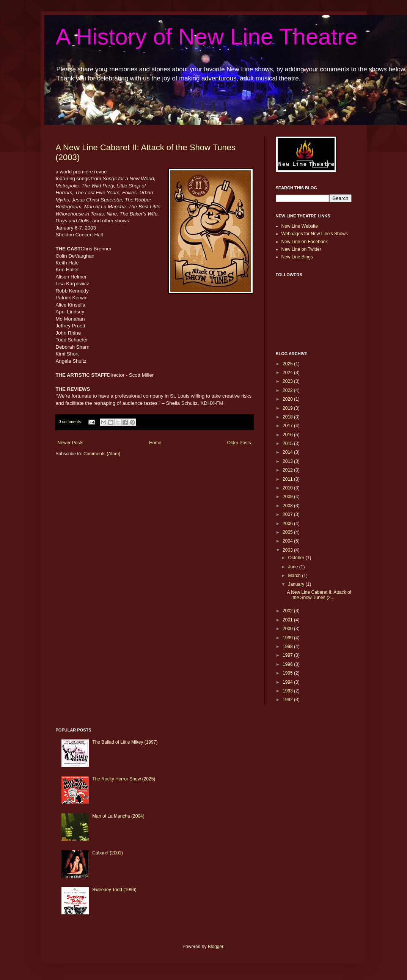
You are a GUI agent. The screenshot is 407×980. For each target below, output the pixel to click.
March (295, 576)
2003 (288, 550)
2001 (288, 620)
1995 (288, 673)
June (293, 567)
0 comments (70, 422)
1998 (288, 647)
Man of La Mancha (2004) (118, 816)
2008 (288, 506)
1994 (288, 682)
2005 (288, 532)
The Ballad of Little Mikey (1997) (125, 742)
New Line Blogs (297, 257)
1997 (288, 655)
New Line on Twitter (301, 249)
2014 (288, 452)
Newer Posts (71, 443)
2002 (288, 611)
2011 (288, 479)
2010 (288, 488)
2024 (288, 373)
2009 (288, 497)
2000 (288, 629)
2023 (288, 381)
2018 (288, 417)
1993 (288, 691)
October (297, 558)
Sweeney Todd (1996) (114, 890)
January (297, 584)
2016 (288, 435)
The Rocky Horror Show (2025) (124, 779)
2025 (288, 364)
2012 (288, 470)
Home (155, 443)
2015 (288, 444)
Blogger (216, 947)
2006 (288, 524)
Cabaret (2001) (108, 853)
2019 (288, 408)
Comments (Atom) (102, 454)
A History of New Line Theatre (207, 37)
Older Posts (239, 443)
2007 (288, 514)
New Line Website (300, 226)
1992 (288, 700)
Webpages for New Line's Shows (315, 234)
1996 (288, 664)
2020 (288, 399)
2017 (288, 426)
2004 (288, 541)
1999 (288, 638)
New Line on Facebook (305, 242)
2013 (288, 461)
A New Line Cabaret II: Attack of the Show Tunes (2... (319, 595)
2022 (288, 390)
